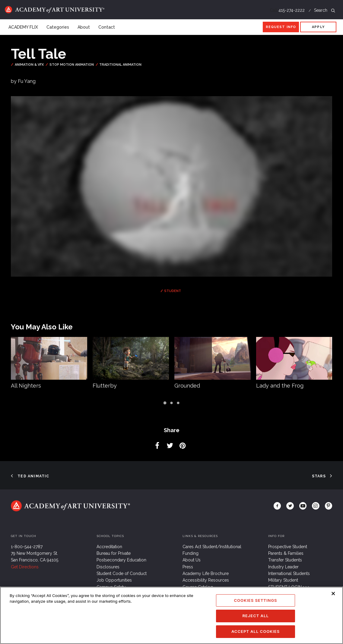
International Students (289, 573)
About (84, 27)
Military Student (283, 580)
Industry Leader (283, 567)
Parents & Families (286, 553)
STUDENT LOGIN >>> (289, 587)
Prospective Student (288, 547)
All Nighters (26, 386)
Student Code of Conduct (122, 573)
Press (188, 567)
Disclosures (108, 567)
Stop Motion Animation (72, 65)
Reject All (255, 623)
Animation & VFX (29, 65)
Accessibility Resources (206, 580)
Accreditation (109, 547)
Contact (107, 27)
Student (173, 291)
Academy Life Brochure (206, 573)
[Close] (333, 601)
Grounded (187, 386)
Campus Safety (111, 587)
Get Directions (25, 567)
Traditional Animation (120, 65)
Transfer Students (285, 560)
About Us (192, 560)
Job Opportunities (114, 580)
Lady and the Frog (280, 386)
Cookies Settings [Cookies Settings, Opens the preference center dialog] (256, 607)
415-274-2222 (292, 10)
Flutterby (105, 386)
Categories (58, 27)
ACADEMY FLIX (23, 27)
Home (55, 10)
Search (325, 10)
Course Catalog (198, 587)
